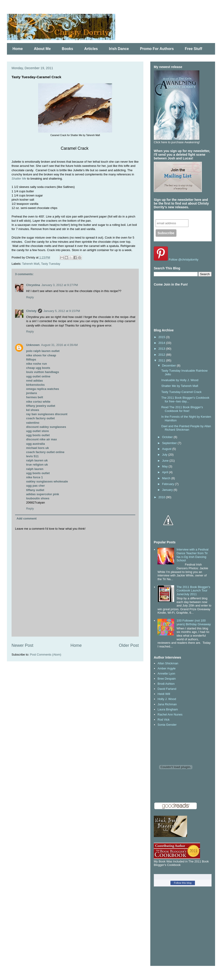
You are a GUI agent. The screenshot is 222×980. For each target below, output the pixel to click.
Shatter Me (19, 179)
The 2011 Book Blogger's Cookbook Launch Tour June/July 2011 (193, 591)
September (170, 443)
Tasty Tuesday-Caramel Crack (181, 392)
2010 (162, 497)
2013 (162, 349)
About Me (42, 49)
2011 (162, 360)
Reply (30, 297)
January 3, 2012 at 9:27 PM (60, 285)
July (165, 455)
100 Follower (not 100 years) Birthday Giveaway (194, 622)
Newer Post (22, 645)
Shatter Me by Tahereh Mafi (180, 386)
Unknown (33, 345)
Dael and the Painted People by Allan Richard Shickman (186, 428)
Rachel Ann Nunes (170, 714)
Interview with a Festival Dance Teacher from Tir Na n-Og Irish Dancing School (192, 555)
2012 (162, 355)
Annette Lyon (166, 674)
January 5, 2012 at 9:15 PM (62, 311)
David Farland (167, 689)
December (170, 366)
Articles (91, 49)
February (169, 484)
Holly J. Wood (167, 699)
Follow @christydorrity (184, 260)
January (168, 490)
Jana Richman (167, 704)
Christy (31, 311)
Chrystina (33, 285)
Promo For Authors (157, 49)
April (166, 472)
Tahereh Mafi (31, 264)
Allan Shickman (168, 663)
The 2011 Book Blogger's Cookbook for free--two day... (185, 400)
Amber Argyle (166, 668)
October (168, 437)
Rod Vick (163, 720)
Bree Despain (167, 679)
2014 (162, 343)
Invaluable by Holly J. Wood (180, 380)
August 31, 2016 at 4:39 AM (60, 345)
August (167, 449)
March (167, 478)
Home (18, 49)
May (165, 466)
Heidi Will (164, 694)
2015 (162, 337)
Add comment (27, 518)
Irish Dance (119, 49)
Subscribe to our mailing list (180, 215)
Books (67, 49)
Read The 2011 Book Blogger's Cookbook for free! (182, 409)
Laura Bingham (168, 709)
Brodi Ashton (166, 684)
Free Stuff (193, 49)
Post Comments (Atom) (46, 655)
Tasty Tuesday (51, 264)
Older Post (129, 645)
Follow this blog (183, 883)
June (166, 461)
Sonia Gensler (167, 725)
